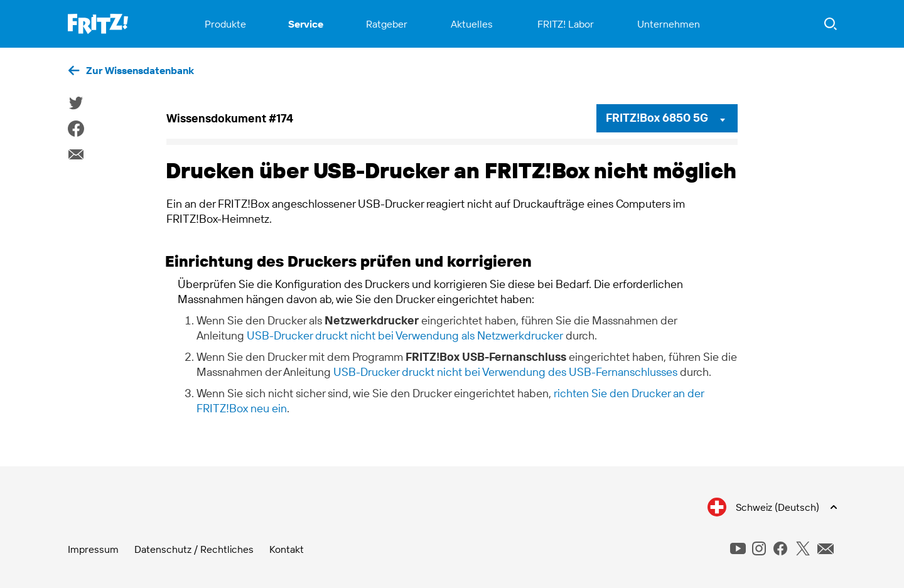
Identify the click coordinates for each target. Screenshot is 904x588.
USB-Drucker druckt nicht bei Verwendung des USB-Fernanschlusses (505, 372)
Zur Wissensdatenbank (140, 70)
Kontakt (287, 549)
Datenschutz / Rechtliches (194, 549)
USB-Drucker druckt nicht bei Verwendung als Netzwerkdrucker (405, 335)
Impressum (93, 549)
